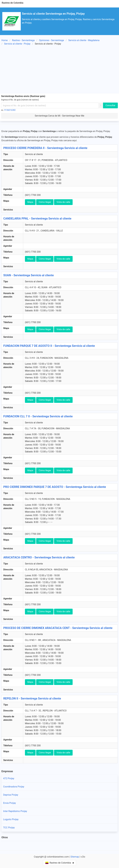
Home (5, 40)
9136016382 (10, 110)
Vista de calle (63, 202)
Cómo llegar (45, 202)
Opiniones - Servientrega (52, 40)
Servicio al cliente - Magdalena (84, 40)
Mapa (30, 202)
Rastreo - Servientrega (23, 40)
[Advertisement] (59, 70)
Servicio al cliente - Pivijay (17, 44)
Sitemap (75, 857)
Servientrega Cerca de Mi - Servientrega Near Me (59, 116)
